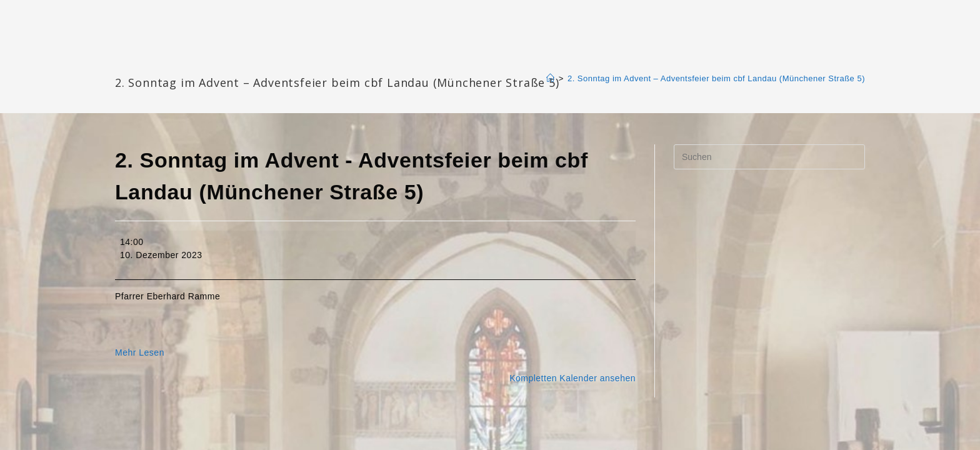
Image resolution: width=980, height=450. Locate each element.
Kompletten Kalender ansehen (572, 378)
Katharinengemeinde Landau (222, 62)
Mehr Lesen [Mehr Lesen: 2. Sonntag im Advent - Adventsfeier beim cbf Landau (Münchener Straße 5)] (140, 352)
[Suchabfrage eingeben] (769, 157)
